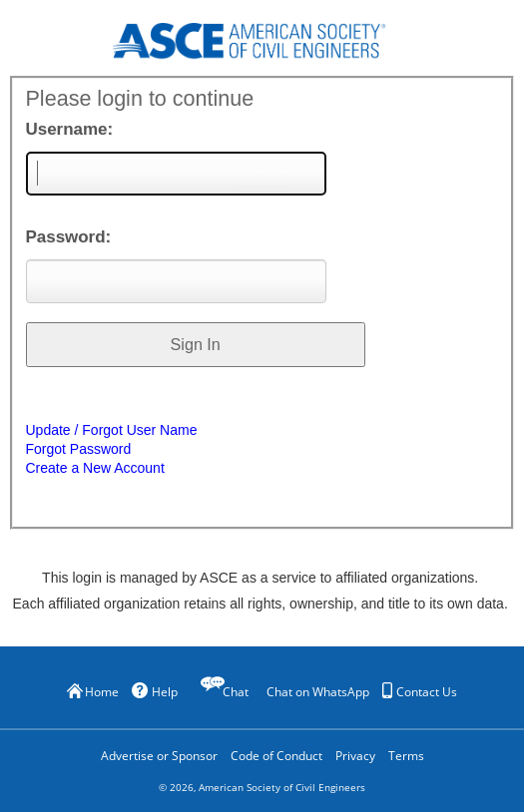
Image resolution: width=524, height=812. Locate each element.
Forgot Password (79, 449)
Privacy (355, 756)
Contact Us (420, 691)
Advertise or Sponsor (159, 756)
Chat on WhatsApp (318, 692)
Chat (236, 692)
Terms (406, 756)
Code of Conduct (276, 756)
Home (93, 692)
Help (155, 691)
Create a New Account (95, 468)
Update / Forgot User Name (112, 430)
